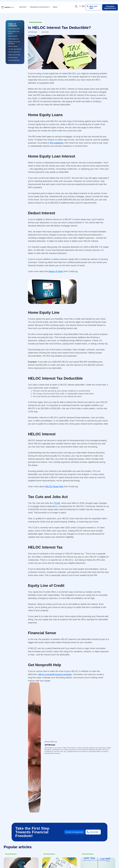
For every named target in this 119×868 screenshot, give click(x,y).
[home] (8, 7)
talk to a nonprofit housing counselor (55, 674)
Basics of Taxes (56, 271)
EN (80, 6)
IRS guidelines (57, 143)
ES (83, 6)
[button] (23, 7)
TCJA (57, 503)
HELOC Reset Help (54, 487)
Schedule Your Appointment (74, 832)
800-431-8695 (94, 832)
